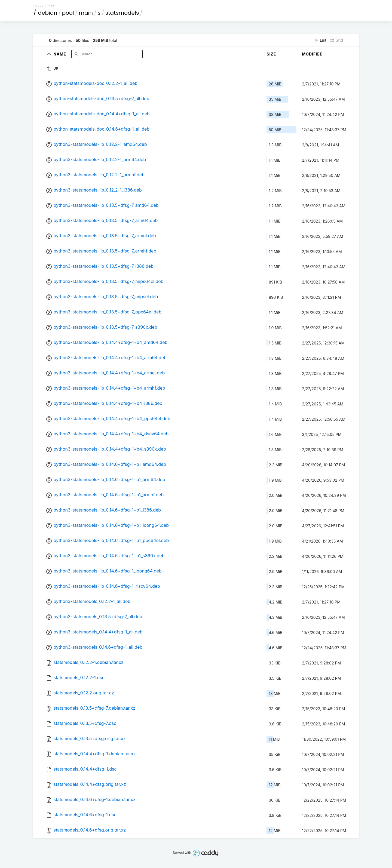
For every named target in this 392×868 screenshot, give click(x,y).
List (320, 40)
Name (60, 54)
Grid (336, 40)
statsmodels (122, 13)
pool (68, 13)
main (86, 13)
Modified (312, 54)
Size (271, 54)
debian (48, 13)
